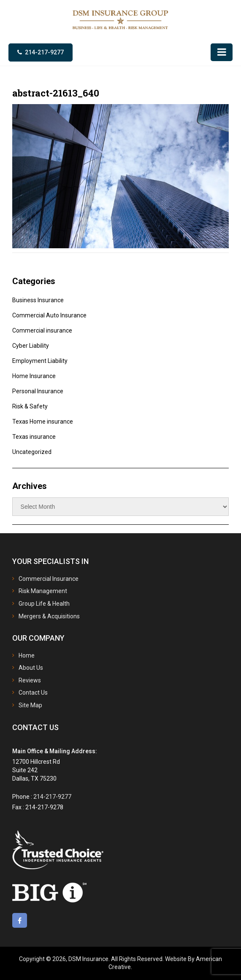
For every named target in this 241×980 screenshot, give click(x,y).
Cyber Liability (31, 346)
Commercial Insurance (49, 579)
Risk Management (43, 591)
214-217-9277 (44, 52)
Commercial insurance (42, 330)
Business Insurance (38, 300)
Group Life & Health (44, 604)
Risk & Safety (30, 406)
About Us (31, 668)
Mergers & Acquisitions (49, 616)
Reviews (30, 680)
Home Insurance (34, 376)
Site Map (30, 705)
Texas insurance (34, 437)
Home (27, 655)
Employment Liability (40, 361)
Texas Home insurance (43, 422)
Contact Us (33, 693)
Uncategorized (32, 452)
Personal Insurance (38, 391)
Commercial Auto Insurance (49, 315)
